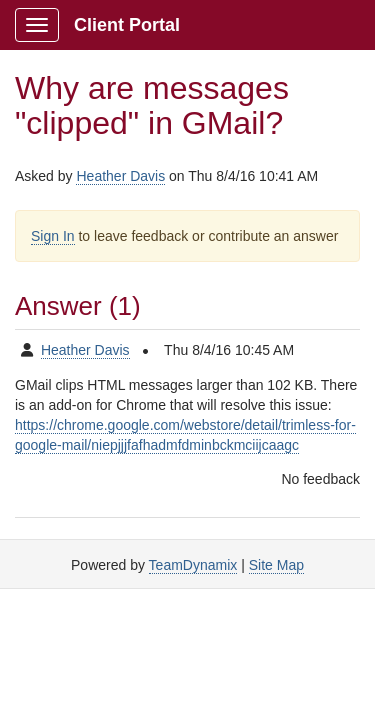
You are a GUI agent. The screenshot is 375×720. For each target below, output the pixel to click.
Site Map (276, 565)
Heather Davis (120, 176)
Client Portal (127, 25)
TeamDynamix (193, 565)
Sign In (53, 236)
